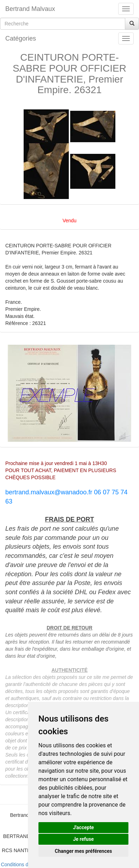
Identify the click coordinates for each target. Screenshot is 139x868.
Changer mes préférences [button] (83, 851)
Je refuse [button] (83, 839)
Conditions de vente (23, 864)
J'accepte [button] (84, 827)
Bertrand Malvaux (30, 9)
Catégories (21, 38)
